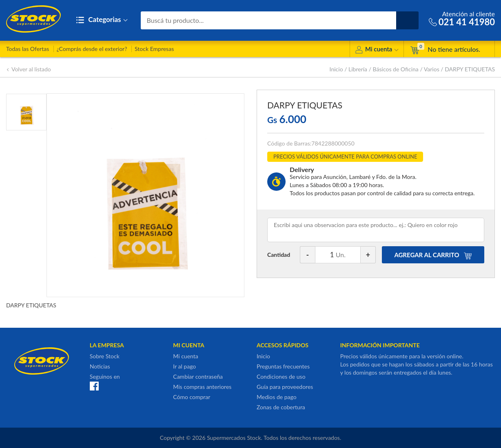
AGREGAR (433, 255)
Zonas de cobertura (281, 407)
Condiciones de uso (281, 376)
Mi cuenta (377, 50)
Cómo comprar (192, 397)
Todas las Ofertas (28, 49)
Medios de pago (277, 397)
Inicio (336, 69)
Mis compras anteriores (202, 387)
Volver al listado (29, 69)
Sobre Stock (105, 356)
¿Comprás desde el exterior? (92, 49)
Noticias (100, 366)
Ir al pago (184, 366)
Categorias (102, 20)
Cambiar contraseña (198, 376)
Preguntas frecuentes (283, 366)
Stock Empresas (154, 49)
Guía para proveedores (285, 387)
